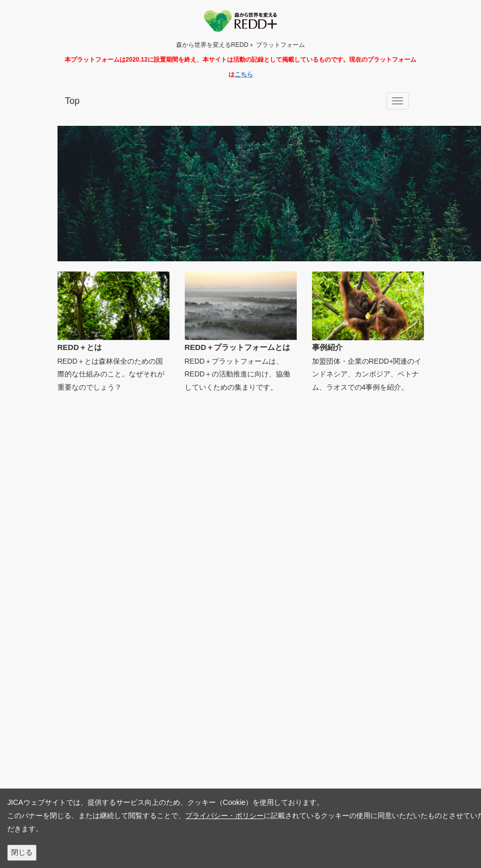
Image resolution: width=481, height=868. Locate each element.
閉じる (22, 852)
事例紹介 (327, 347)
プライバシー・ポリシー (224, 816)
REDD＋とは (80, 347)
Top (73, 101)
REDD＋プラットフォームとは (238, 347)
